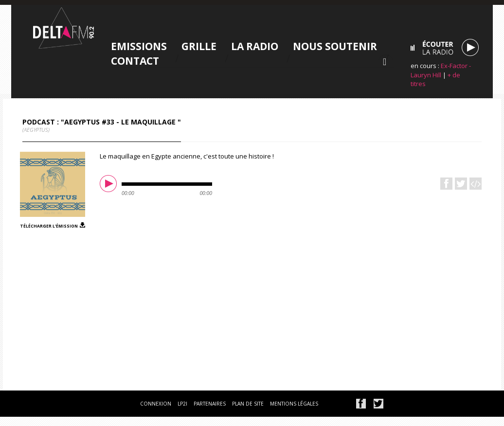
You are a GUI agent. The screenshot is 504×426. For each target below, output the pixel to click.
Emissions (132, 46)
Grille (192, 46)
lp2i (182, 404)
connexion (156, 404)
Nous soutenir (328, 46)
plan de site (248, 404)
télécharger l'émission (49, 226)
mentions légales (294, 404)
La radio (248, 46)
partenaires (210, 404)
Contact (128, 61)
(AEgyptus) (36, 130)
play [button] (109, 185)
